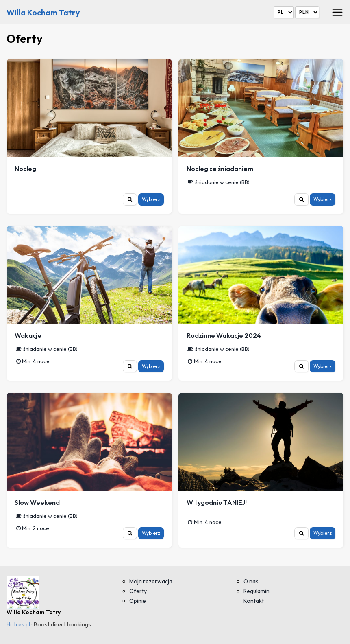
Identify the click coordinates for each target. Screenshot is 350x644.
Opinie (138, 601)
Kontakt (254, 601)
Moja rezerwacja (151, 581)
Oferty (138, 591)
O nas (251, 581)
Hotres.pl (18, 624)
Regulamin (257, 591)
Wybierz (151, 199)
